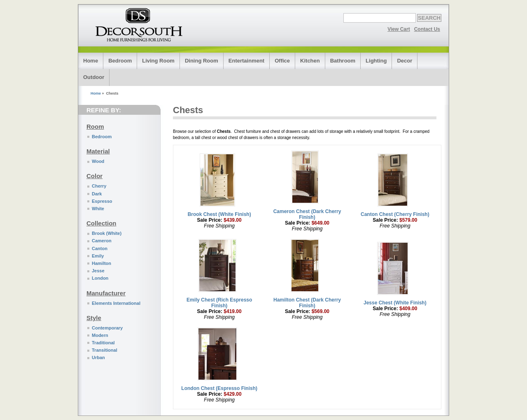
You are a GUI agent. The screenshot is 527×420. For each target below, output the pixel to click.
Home (91, 61)
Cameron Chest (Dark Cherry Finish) (307, 214)
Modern (100, 335)
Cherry (99, 186)
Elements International (116, 303)
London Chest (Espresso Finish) (219, 388)
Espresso (102, 201)
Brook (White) (107, 233)
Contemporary (107, 328)
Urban (98, 357)
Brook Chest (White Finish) (219, 214)
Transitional (105, 350)
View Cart (399, 29)
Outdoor (94, 77)
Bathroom (343, 61)
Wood (98, 161)
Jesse (98, 271)
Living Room (158, 61)
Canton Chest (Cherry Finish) (395, 214)
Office (282, 61)
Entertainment (246, 61)
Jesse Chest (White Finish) (395, 303)
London (100, 278)
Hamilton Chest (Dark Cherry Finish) (307, 303)
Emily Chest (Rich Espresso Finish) (219, 303)
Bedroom (120, 61)
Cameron (102, 241)
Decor (405, 61)
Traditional (103, 343)
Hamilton (101, 263)
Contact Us (427, 29)
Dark (97, 194)
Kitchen (310, 61)
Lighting (376, 61)
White (98, 209)
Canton (100, 248)
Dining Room (202, 61)
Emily (98, 256)
